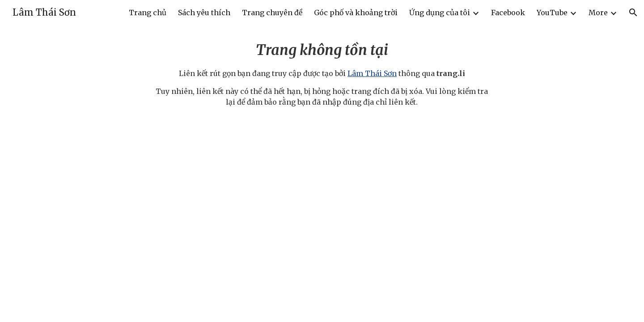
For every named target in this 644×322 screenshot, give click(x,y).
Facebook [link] (508, 13)
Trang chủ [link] (148, 13)
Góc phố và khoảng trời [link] (356, 13)
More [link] (598, 13)
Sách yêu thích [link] (204, 13)
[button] (633, 13)
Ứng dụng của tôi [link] (440, 13)
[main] (322, 73)
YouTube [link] (552, 13)
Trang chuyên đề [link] (272, 13)
